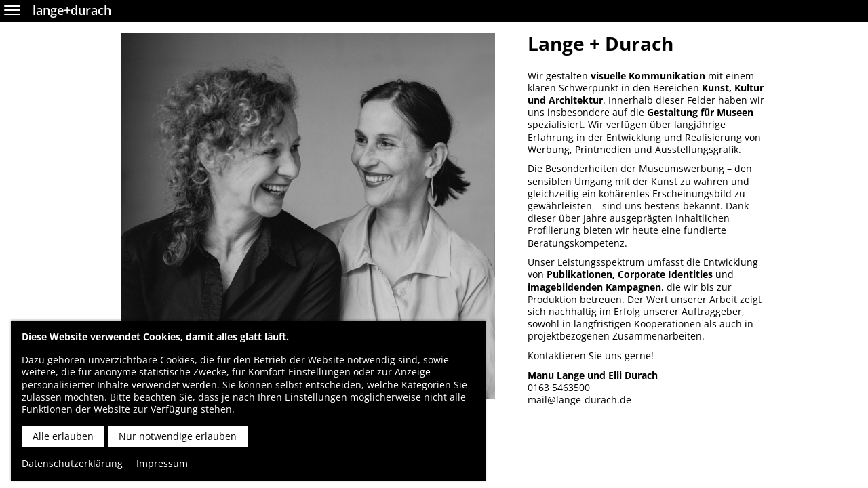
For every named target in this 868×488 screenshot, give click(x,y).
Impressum (162, 463)
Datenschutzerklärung (72, 463)
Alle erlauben (63, 436)
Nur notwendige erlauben (178, 436)
